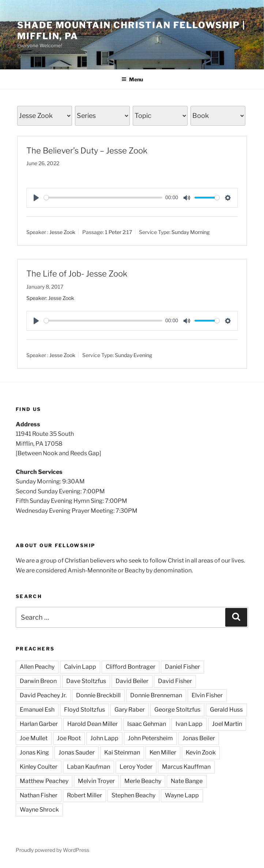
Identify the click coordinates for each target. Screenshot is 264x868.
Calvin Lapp (80, 667)
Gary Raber (130, 710)
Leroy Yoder (136, 767)
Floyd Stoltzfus (84, 710)
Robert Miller (84, 795)
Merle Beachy (143, 781)
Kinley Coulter (39, 767)
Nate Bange (187, 781)
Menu (132, 79)
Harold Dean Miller (93, 724)
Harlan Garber (39, 724)
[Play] (36, 198)
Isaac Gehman (147, 724)
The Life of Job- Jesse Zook (77, 274)
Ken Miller (163, 752)
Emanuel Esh (37, 710)
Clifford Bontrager (131, 667)
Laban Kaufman (88, 767)
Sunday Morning (191, 232)
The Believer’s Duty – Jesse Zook (87, 151)
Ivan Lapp (189, 724)
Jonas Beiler (199, 738)
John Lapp (104, 738)
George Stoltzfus (177, 710)
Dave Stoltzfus (86, 681)
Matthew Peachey (44, 781)
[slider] (103, 198)
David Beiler (132, 681)
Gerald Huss (226, 710)
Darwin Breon (38, 681)
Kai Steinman (122, 752)
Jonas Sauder (77, 752)
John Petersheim (150, 738)
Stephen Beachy (133, 795)
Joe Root (69, 738)
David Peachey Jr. (43, 695)
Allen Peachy (37, 667)
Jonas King (34, 752)
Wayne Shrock (39, 810)
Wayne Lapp (182, 795)
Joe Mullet (34, 738)
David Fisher (175, 681)
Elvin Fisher (207, 695)
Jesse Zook (62, 232)
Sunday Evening (133, 355)
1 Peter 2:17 (118, 232)
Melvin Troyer (96, 781)
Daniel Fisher (182, 667)
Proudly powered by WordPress (52, 850)
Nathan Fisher (39, 795)
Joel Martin (227, 724)
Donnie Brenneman (156, 695)
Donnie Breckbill (98, 695)
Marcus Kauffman (186, 767)
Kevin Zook (201, 752)
